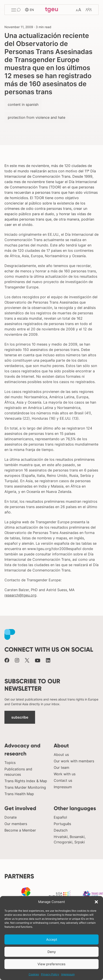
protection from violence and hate (37, 117)
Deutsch (61, 830)
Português (62, 824)
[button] (96, 902)
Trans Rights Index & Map (26, 781)
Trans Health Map (19, 794)
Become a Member (20, 830)
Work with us (65, 774)
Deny (52, 952)
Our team (61, 767)
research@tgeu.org (20, 595)
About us (61, 755)
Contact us (63, 780)
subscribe (20, 717)
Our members (16, 824)
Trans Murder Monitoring (25, 787)
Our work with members (74, 761)
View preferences (51, 964)
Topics (10, 763)
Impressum (68, 974)
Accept (52, 939)
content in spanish (23, 104)
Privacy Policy (50, 974)
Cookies (34, 974)
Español (60, 817)
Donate (11, 817)
